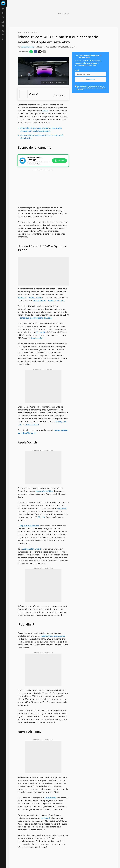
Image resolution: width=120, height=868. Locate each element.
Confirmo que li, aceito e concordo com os (91, 88)
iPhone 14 (41, 332)
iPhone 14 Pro (37, 338)
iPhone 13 (63, 508)
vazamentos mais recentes (53, 636)
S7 (39, 517)
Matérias (27, 32)
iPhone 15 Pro (39, 300)
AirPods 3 (46, 818)
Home (20, 32)
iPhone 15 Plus (35, 298)
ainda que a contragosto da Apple (36, 318)
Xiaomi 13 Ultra (32, 424)
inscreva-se (90, 80)
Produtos (35, 32)
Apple (45, 111)
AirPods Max (50, 798)
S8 (43, 517)
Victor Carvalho (28, 47)
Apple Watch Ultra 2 (32, 549)
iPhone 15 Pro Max (56, 300)
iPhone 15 (22, 298)
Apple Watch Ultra (45, 491)
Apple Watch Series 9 (30, 526)
